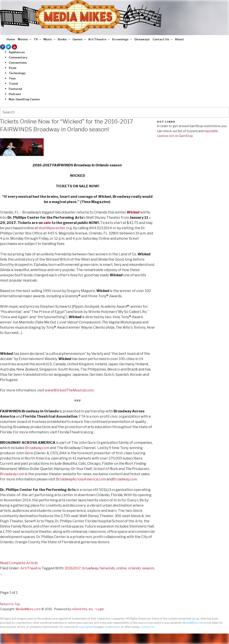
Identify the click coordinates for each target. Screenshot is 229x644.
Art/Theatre (99, 39)
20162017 (73, 568)
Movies (25, 39)
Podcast (15, 94)
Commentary (18, 57)
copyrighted (86, 627)
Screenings (122, 39)
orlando (134, 568)
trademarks (112, 627)
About (179, 39)
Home (11, 39)
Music (50, 39)
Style (13, 68)
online (121, 568)
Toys (12, 78)
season (148, 568)
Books (64, 39)
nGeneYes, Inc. (83, 609)
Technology (17, 73)
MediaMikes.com (28, 609)
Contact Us (163, 39)
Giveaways (142, 39)
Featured (15, 89)
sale (47, 223)
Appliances (17, 52)
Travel (13, 84)
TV (38, 39)
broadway (90, 568)
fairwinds (107, 568)
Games (79, 39)
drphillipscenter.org (55, 228)
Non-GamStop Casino (24, 99)
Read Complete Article (19, 563)
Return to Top (10, 604)
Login (100, 609)
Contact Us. (148, 627)
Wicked (133, 212)
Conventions (18, 63)
